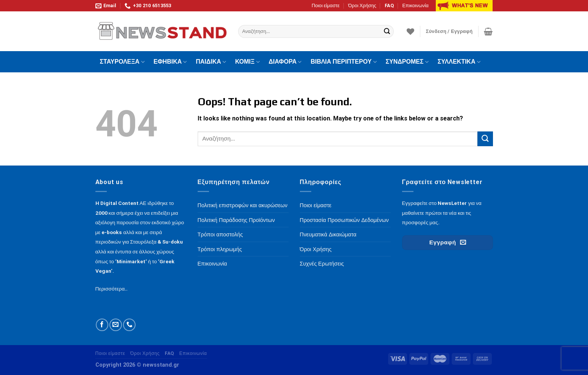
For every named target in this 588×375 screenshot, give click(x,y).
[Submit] (387, 31)
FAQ (389, 5)
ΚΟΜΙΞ (247, 62)
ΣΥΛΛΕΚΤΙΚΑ (459, 62)
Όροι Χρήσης (362, 5)
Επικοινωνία (415, 5)
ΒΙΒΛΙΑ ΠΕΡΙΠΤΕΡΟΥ (343, 62)
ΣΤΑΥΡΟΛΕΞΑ (122, 62)
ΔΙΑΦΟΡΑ (285, 62)
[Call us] (129, 325)
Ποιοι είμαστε (326, 5)
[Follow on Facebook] (102, 325)
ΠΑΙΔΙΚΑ (211, 62)
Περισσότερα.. (112, 289)
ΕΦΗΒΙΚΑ (170, 62)
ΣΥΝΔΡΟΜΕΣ (407, 62)
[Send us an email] (116, 325)
